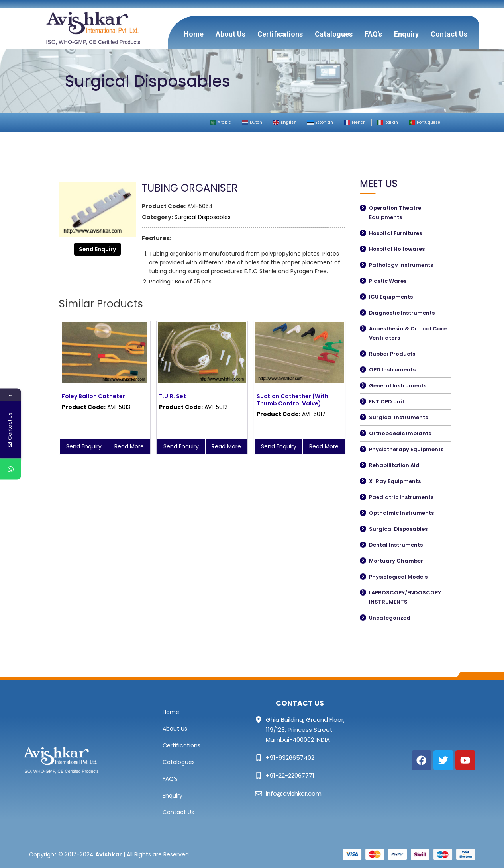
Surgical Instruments (398, 417)
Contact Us (449, 34)
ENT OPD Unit (387, 402)
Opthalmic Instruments (401, 513)
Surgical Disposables (203, 217)
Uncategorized (390, 618)
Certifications (280, 34)
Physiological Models (398, 577)
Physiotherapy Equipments (406, 449)
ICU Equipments (391, 297)
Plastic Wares (388, 281)
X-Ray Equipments (395, 481)
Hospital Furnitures (395, 233)
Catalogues (334, 34)
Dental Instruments (396, 545)
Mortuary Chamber (396, 561)
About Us (230, 34)
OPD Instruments (392, 370)
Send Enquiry (97, 249)
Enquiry (406, 34)
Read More (129, 446)
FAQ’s (373, 34)
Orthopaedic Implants (400, 433)
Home (194, 34)
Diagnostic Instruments (402, 313)
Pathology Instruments (401, 265)
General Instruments (398, 386)
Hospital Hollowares (397, 249)
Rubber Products (392, 354)
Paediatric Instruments (401, 497)
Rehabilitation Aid (394, 465)
